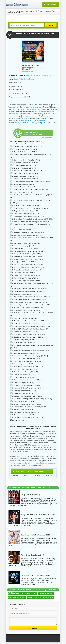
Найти (51, 25)
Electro (32, 79)
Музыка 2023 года (25, 120)
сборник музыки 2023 (46, 593)
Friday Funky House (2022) (30, 495)
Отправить (33, 628)
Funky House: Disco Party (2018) (32, 555)
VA (20, 83)
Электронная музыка (16, 123)
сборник (40, 504)
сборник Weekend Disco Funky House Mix (22, 593)
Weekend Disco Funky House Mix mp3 (40, 597)
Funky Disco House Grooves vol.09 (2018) (36, 575)
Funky (21, 79)
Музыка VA (51, 123)
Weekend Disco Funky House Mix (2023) (40, 75)
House (26, 79)
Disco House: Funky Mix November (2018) (36, 535)
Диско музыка (41, 123)
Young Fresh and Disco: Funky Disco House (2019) (39, 515)
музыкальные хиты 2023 (17, 597)
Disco (16, 79)
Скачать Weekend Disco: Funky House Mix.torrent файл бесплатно (28, 473)
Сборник (40, 524)
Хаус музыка (30, 123)
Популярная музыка (40, 120)
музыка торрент (35, 465)
